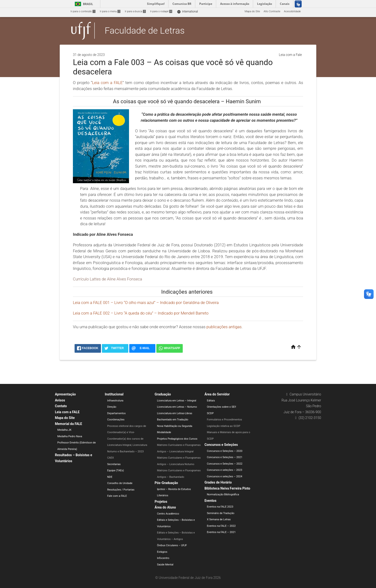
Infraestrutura (115, 401)
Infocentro (163, 558)
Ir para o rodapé (161, 11)
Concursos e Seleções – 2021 (225, 457)
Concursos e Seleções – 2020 (225, 451)
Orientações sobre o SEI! (222, 407)
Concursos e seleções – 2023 (225, 470)
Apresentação (65, 394)
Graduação (163, 394)
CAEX (111, 458)
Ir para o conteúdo (83, 11)
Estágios (162, 552)
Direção (112, 407)
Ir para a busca (135, 11)
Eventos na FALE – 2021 (221, 532)
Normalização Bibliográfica (223, 494)
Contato (61, 406)
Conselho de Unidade (120, 483)
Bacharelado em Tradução (173, 420)
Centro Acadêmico (168, 514)
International (187, 12)
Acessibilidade (292, 11)
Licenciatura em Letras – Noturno (177, 407)
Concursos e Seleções (221, 445)
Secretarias (114, 464)
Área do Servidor (217, 394)
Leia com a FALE (67, 412)
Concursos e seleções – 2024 (225, 476)
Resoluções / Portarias (121, 490)
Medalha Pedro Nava (70, 436)
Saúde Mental (165, 565)
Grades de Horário (218, 482)
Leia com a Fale (290, 55)
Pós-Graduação (166, 483)
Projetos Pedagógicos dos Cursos (177, 439)
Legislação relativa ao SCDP (224, 426)
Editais (211, 401)
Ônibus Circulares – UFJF (172, 545)
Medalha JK (64, 430)
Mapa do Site (252, 11)
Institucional (114, 394)
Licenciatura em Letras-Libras (175, 413)
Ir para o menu (110, 11)
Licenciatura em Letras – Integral (177, 401)
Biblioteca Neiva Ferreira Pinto (227, 488)
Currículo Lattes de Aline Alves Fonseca (107, 279)
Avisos (60, 400)
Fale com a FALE (117, 496)
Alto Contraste (272, 11)
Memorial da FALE (68, 424)
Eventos (211, 501)
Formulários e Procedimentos (225, 420)
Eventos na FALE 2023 (220, 507)
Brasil (83, 4)
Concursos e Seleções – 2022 (225, 464)
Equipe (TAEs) (116, 470)
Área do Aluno (165, 507)
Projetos (161, 502)
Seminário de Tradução (221, 513)
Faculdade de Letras (145, 30)
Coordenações (116, 420)
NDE (110, 477)
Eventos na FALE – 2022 (221, 526)
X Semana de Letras (219, 519)
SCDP (210, 413)
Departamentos (116, 413)
